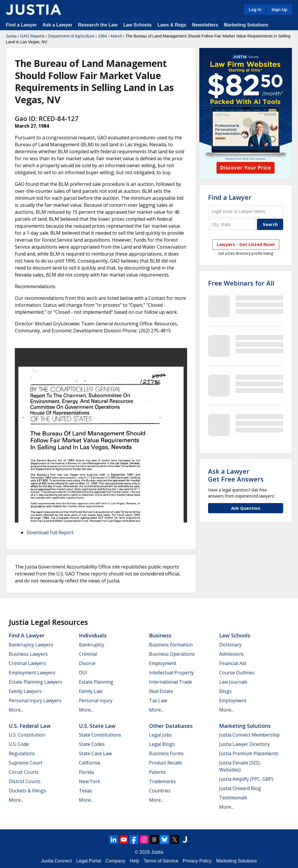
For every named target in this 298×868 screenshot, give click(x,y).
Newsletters (205, 25)
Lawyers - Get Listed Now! (246, 244)
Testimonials (233, 798)
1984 (103, 36)
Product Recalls (166, 763)
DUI (83, 673)
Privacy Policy (197, 861)
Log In (255, 10)
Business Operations (172, 654)
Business (160, 635)
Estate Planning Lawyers (36, 682)
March (116, 36)
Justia (11, 36)
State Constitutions (100, 735)
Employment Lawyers (32, 673)
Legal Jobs (160, 735)
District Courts (25, 781)
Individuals (93, 635)
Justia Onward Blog (240, 788)
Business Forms (166, 753)
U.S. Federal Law (30, 726)
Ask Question (246, 508)
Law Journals (233, 682)
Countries (160, 791)
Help (135, 861)
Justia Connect (56, 861)
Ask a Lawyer (58, 25)
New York (89, 781)
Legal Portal (89, 861)
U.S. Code (19, 744)
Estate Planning (96, 682)
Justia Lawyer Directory (244, 744)
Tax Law (158, 701)
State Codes (92, 744)
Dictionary (230, 645)
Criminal (88, 654)
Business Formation (171, 645)
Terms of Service (161, 861)
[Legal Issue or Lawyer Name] (246, 211)
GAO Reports (32, 36)
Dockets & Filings (27, 791)
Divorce (87, 663)
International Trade (171, 682)
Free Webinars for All (241, 283)
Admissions (232, 654)
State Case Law (95, 753)
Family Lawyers (25, 691)
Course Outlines (237, 673)
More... (16, 710)
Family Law (91, 691)
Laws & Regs (172, 25)
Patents (157, 772)
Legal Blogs (162, 744)
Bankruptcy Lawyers (31, 645)
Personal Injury (96, 701)
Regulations (22, 753)
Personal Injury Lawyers (35, 701)
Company (115, 861)
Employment (163, 663)
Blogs (225, 691)
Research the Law (98, 25)
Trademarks (162, 781)
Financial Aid (233, 663)
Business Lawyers (28, 654)
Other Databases (171, 726)
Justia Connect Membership (249, 735)
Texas (85, 791)
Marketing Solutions (246, 25)
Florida (86, 772)
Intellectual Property (171, 673)
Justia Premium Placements (249, 753)
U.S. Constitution (27, 735)
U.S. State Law (97, 726)
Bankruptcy (92, 645)
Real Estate (161, 691)
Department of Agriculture (71, 36)
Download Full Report (50, 532)
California (89, 763)
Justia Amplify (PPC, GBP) (246, 779)
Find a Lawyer (21, 25)
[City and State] (232, 224)
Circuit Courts (24, 772)
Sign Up (279, 10)
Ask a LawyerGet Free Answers (236, 475)
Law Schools (137, 25)
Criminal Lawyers (27, 663)
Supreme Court (25, 763)
